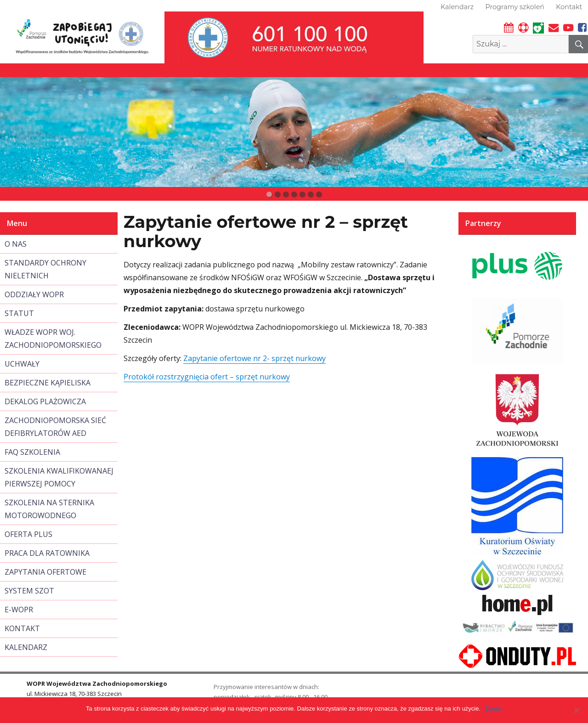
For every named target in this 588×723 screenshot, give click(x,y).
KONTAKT (22, 628)
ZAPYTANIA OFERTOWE (45, 572)
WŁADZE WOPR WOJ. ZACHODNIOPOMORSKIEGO (53, 339)
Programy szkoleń (515, 7)
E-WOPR (19, 610)
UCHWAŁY (22, 364)
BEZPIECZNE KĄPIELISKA (48, 383)
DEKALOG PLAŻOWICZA (45, 401)
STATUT (19, 313)
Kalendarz (457, 7)
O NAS (16, 244)
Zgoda (494, 709)
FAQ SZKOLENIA (32, 452)
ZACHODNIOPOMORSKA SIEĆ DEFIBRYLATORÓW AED (55, 427)
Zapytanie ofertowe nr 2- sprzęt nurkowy (254, 358)
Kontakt (569, 7)
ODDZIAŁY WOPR (34, 294)
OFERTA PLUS (28, 534)
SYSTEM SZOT (29, 591)
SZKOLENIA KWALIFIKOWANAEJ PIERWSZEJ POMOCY (59, 477)
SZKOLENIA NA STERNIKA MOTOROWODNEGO (49, 509)
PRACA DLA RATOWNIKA (47, 553)
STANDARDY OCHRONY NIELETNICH (45, 269)
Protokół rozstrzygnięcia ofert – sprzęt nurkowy (207, 377)
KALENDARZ (26, 647)
